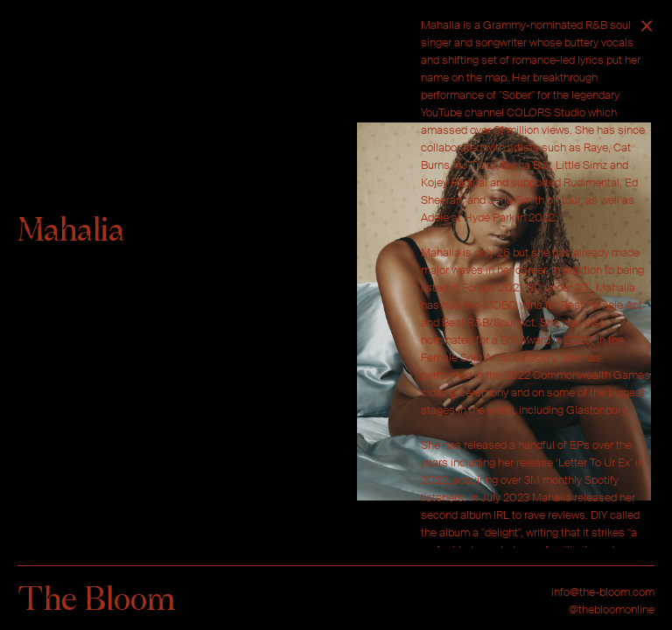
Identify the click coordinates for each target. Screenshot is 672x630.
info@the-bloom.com (603, 592)
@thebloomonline (612, 609)
